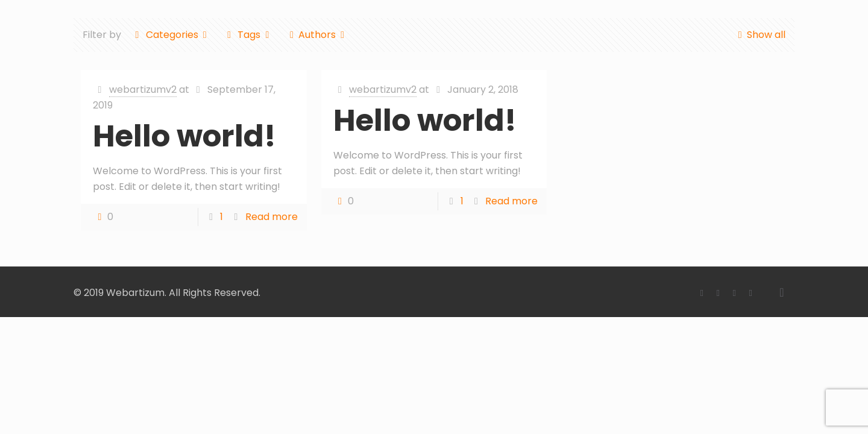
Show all (759, 35)
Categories (171, 35)
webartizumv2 (143, 90)
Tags (248, 35)
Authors (317, 35)
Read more (272, 217)
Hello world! (184, 136)
